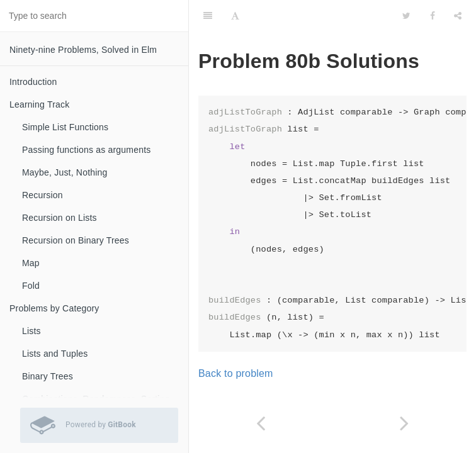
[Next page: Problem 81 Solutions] (404, 423)
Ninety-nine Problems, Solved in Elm (83, 50)
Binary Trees (48, 376)
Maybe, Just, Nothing (65, 172)
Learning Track (39, 104)
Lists (31, 331)
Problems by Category (54, 308)
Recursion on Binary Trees (76, 240)
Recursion (42, 195)
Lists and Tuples (55, 354)
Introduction (33, 82)
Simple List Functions (65, 127)
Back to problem (236, 373)
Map (31, 263)
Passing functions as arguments (86, 150)
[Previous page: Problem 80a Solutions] (261, 423)
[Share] (458, 16)
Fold (31, 286)
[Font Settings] (235, 16)
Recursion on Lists (59, 218)
